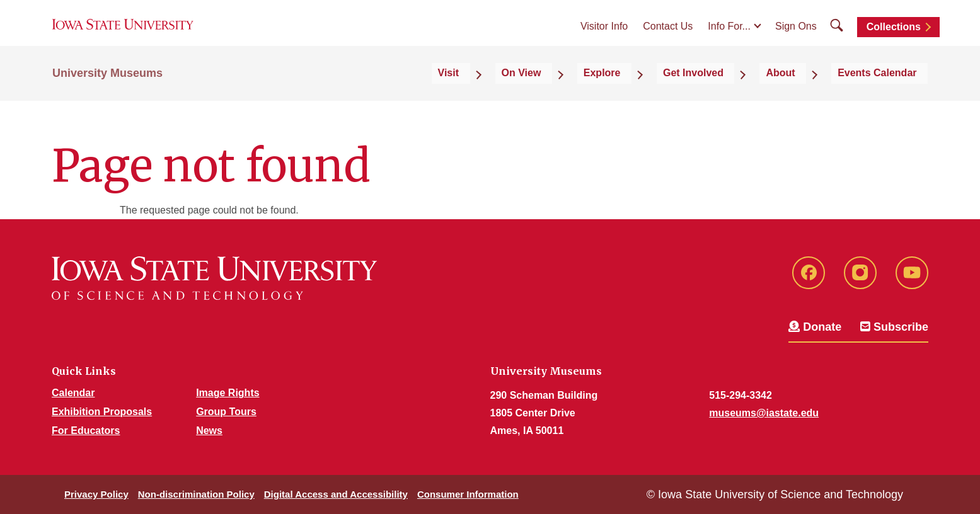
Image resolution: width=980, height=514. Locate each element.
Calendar (73, 393)
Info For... (729, 39)
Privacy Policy (96, 494)
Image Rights (228, 393)
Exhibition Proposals (102, 412)
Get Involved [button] (739, 95)
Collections (894, 39)
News (209, 431)
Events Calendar (888, 95)
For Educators (86, 431)
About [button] (809, 95)
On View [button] (602, 95)
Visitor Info (604, 39)
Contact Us (668, 39)
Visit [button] (546, 95)
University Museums (107, 96)
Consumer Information (468, 494)
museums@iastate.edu (764, 413)
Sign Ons (796, 39)
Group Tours (226, 412)
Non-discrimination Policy (196, 494)
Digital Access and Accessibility (336, 494)
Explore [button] (665, 95)
